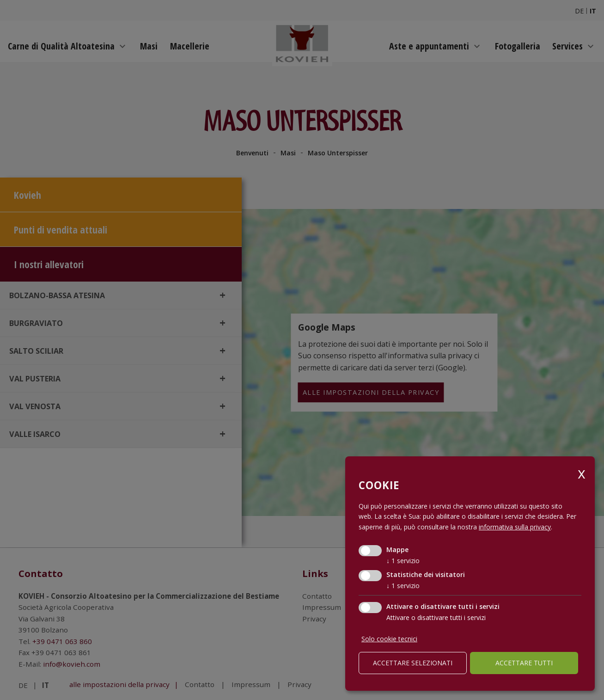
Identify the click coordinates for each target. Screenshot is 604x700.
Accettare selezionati (413, 663)
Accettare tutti (524, 663)
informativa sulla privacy (515, 527)
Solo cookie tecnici (389, 639)
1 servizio (403, 561)
